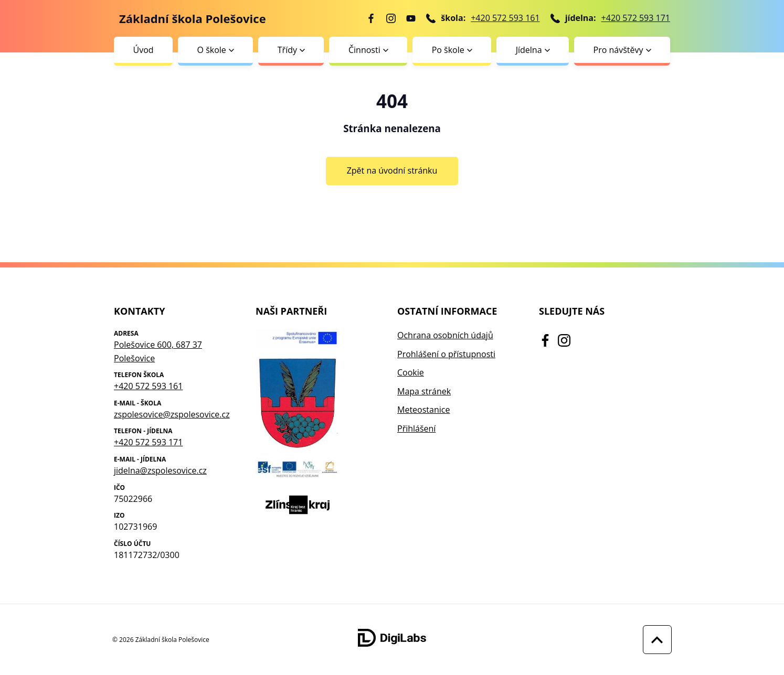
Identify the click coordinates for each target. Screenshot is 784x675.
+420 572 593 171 (636, 18)
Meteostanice (423, 410)
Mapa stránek (424, 391)
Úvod (143, 50)
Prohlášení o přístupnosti (446, 354)
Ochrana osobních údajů (445, 335)
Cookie (411, 372)
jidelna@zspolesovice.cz (160, 470)
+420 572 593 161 (505, 18)
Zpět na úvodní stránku (392, 170)
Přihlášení (416, 428)
